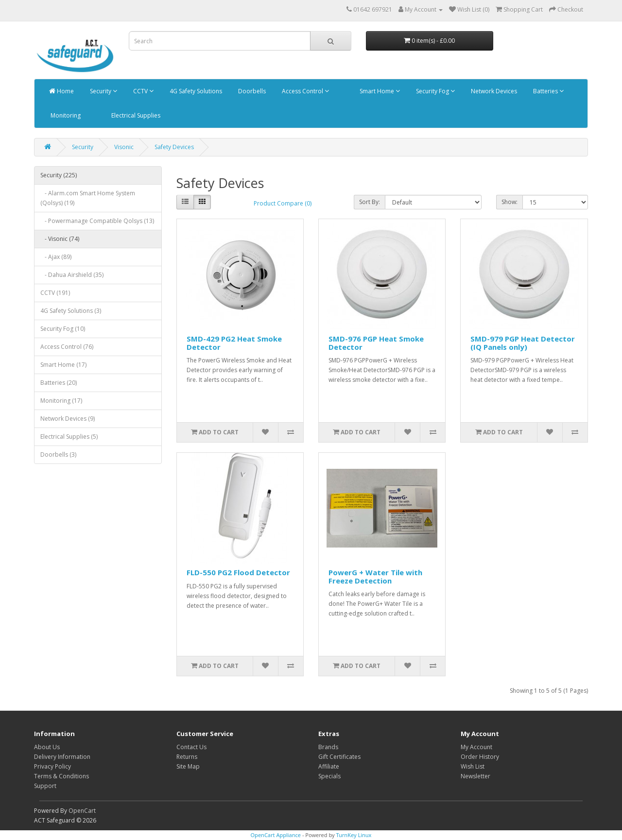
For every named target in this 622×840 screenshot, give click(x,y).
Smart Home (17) (63, 365)
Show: (510, 202)
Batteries (548, 91)
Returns (187, 757)
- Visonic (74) (60, 239)
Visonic (124, 147)
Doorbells (251, 91)
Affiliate (329, 766)
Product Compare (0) (283, 203)
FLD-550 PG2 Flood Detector (238, 572)
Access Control (305, 91)
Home (61, 91)
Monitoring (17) (61, 401)
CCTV (143, 91)
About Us (47, 747)
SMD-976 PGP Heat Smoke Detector (376, 343)
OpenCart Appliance (276, 835)
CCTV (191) (55, 293)
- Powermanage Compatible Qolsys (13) (97, 221)
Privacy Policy (52, 766)
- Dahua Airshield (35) (72, 275)
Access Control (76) (67, 347)
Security (103, 91)
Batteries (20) (59, 383)
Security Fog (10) (63, 329)
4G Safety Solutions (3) (71, 311)
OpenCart (82, 811)
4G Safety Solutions (195, 91)
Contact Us (191, 747)
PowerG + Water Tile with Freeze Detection (375, 576)
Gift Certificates (339, 757)
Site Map (188, 766)
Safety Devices (174, 147)
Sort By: (370, 202)
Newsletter (475, 776)
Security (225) (59, 175)
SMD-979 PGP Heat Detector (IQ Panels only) (523, 343)
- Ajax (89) (56, 257)
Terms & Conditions (61, 776)
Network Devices (493, 91)
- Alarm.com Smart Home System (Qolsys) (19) (88, 198)
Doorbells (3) (58, 454)
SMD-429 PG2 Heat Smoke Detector (234, 343)
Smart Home (379, 91)
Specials (329, 776)
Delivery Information (62, 757)
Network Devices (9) (68, 419)
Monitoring (65, 115)
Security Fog (435, 91)
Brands (328, 747)
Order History (480, 757)
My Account (476, 747)
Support (45, 786)
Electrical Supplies (135, 115)
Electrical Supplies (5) (69, 437)
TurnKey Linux (354, 835)
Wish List (473, 766)
